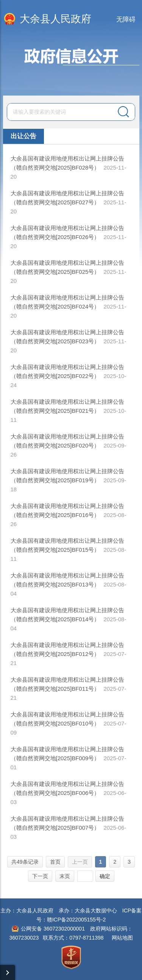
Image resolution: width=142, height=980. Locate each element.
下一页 (40, 876)
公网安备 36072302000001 (53, 929)
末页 (65, 876)
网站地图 (122, 938)
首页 (55, 862)
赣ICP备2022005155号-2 (76, 920)
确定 (105, 876)
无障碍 (126, 19)
